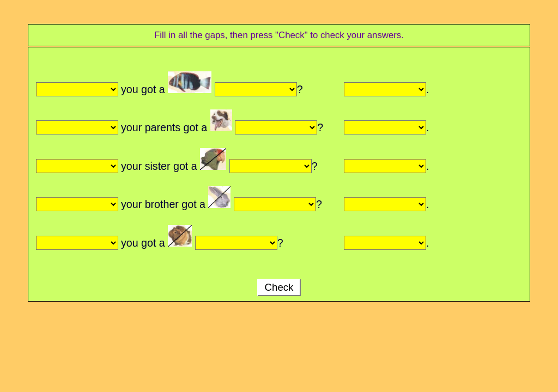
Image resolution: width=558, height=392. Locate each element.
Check (279, 287)
